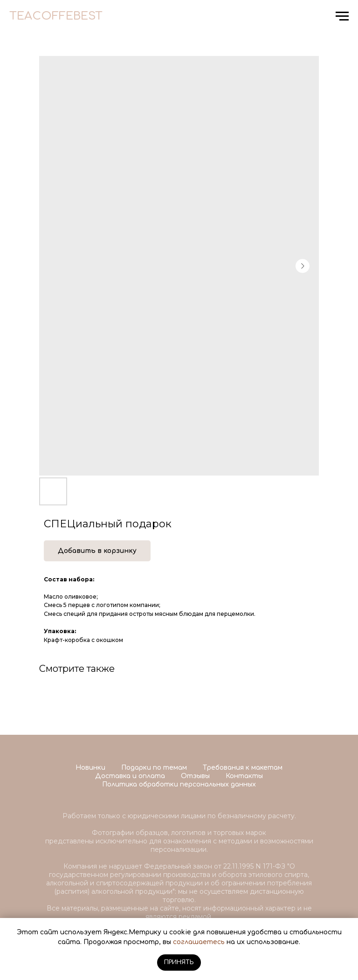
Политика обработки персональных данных (179, 784)
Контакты (244, 776)
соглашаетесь (199, 942)
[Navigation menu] (342, 16)
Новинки (90, 768)
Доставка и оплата (130, 776)
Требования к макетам (243, 768)
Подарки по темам (154, 768)
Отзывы (195, 776)
